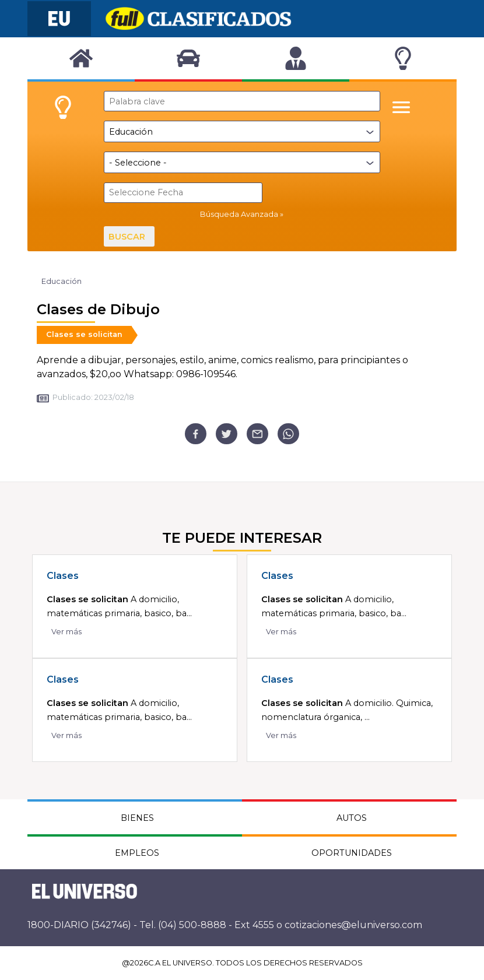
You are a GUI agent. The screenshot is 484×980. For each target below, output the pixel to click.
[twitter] (227, 434)
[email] (257, 434)
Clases (63, 576)
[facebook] (196, 434)
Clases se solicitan (84, 334)
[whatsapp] (288, 434)
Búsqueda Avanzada (239, 214)
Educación (62, 281)
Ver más (66, 632)
